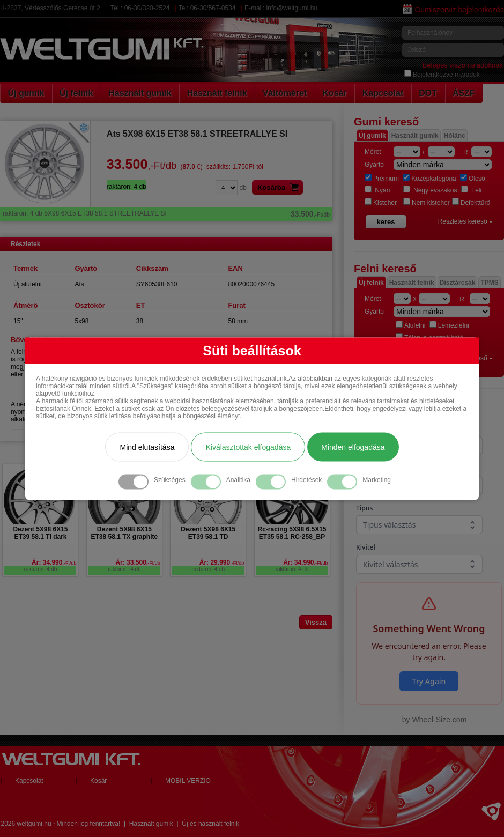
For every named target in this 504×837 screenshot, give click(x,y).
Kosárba (280, 187)
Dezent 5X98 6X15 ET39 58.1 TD (208, 533)
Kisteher (381, 203)
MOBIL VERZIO (188, 781)
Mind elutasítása (147, 447)
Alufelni (410, 325)
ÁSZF (464, 93)
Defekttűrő (471, 203)
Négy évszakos (430, 190)
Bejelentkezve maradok (442, 75)
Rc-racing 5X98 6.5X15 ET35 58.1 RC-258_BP (292, 533)
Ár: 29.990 (222, 562)
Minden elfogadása (353, 447)
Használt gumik (140, 93)
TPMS (489, 283)
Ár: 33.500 (138, 562)
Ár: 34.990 (54, 562)
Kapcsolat (383, 93)
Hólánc (455, 136)
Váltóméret (285, 93)
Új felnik (76, 93)
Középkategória (429, 179)
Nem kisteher (427, 203)
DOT (428, 93)
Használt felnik (217, 93)
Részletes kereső (465, 221)
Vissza (316, 622)
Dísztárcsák (458, 283)
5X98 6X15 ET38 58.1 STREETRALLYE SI (166, 213)
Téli (471, 190)
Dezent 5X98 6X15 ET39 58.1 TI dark (40, 533)
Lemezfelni (449, 325)
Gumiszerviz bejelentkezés (453, 10)
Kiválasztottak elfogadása (248, 447)
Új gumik (26, 93)
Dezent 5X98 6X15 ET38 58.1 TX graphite (124, 533)
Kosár (334, 93)
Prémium (382, 179)
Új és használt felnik (210, 824)
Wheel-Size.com (439, 720)
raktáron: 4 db (41, 569)
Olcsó (473, 179)
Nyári (377, 190)
